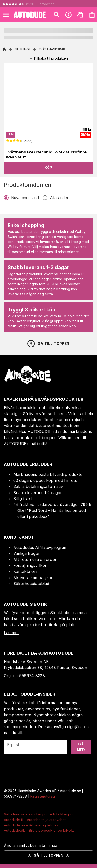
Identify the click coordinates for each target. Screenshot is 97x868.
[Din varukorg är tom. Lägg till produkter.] (92, 15)
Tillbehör (22, 49)
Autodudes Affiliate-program (40, 547)
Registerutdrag (43, 796)
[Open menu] (6, 15)
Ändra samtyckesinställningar (32, 845)
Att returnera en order (35, 559)
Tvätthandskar (52, 49)
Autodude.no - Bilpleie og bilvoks (31, 825)
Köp (48, 167)
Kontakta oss (26, 571)
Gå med (81, 747)
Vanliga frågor (27, 553)
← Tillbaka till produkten (48, 58)
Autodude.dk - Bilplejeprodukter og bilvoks (39, 830)
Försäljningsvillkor (30, 565)
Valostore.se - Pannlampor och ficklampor (39, 814)
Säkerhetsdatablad (31, 584)
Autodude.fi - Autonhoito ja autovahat (35, 820)
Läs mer (11, 633)
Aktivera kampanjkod (34, 578)
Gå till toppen (48, 344)
